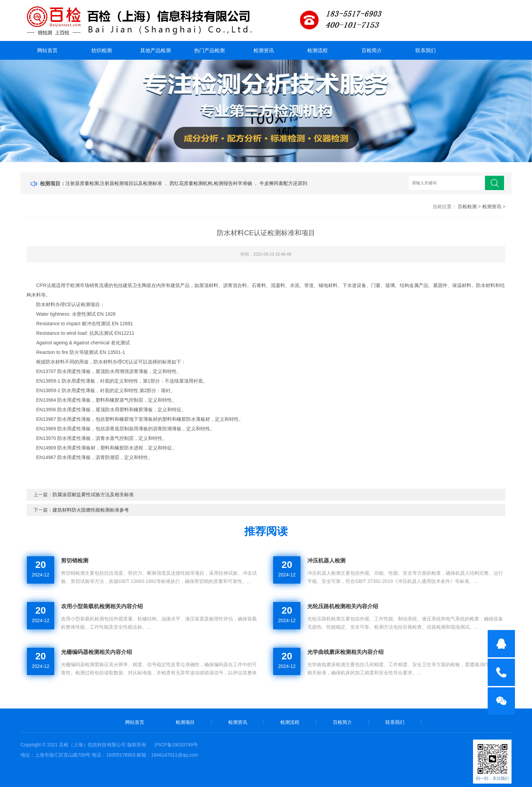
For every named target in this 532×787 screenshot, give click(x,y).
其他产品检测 (156, 50)
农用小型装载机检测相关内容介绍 (102, 606)
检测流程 (317, 50)
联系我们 (426, 50)
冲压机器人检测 (326, 561)
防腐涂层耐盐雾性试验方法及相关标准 (93, 495)
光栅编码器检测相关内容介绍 (97, 652)
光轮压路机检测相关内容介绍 (343, 606)
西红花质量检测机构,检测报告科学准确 (211, 183)
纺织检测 (102, 50)
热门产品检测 (209, 50)
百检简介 (372, 50)
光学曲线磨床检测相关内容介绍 (345, 652)
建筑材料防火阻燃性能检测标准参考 (91, 510)
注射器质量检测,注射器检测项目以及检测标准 (115, 183)
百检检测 (467, 206)
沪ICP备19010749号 (176, 745)
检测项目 (185, 722)
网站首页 (47, 50)
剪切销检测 (75, 561)
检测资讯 (264, 50)
